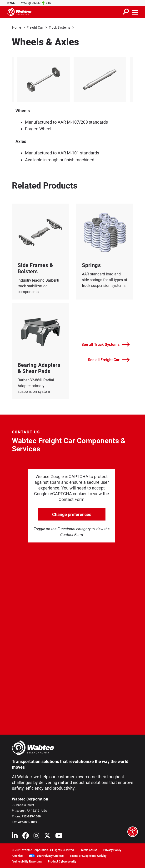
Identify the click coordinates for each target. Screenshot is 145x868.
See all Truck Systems (106, 344)
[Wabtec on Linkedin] (15, 836)
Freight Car (35, 27)
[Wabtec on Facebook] (26, 836)
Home (17, 27)
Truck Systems (60, 27)
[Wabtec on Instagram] (36, 836)
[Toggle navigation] (135, 12)
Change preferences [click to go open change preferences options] (72, 514)
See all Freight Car (109, 360)
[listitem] (44, 79)
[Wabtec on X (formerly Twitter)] (47, 836)
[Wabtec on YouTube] (59, 836)
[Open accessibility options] (133, 832)
